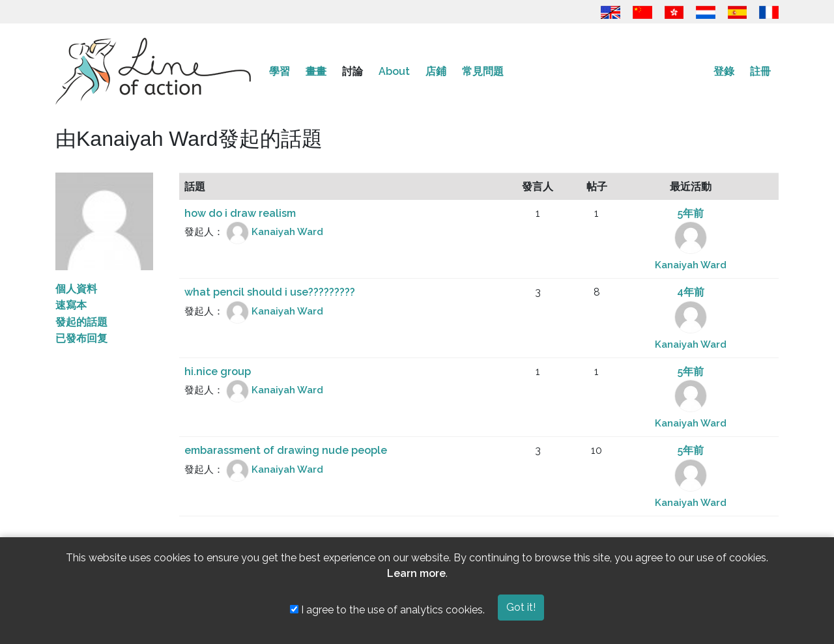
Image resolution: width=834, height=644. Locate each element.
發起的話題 (81, 322)
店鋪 (436, 71)
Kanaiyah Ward (287, 232)
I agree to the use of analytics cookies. (387, 610)
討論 (352, 71)
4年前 (691, 292)
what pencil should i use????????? (270, 292)
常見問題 (483, 71)
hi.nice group (218, 371)
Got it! (521, 607)
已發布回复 (81, 338)
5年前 (691, 213)
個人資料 (76, 289)
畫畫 (316, 71)
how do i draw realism (240, 213)
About (394, 71)
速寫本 (71, 305)
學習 (280, 71)
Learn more (416, 573)
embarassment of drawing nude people (286, 450)
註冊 (760, 71)
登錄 (724, 71)
